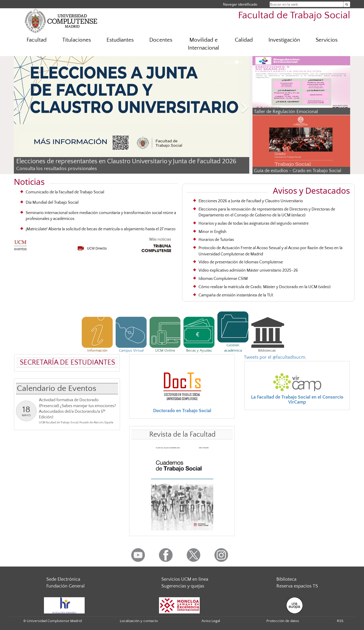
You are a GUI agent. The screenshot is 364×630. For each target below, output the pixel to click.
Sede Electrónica (63, 579)
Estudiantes (120, 40)
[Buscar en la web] (347, 4)
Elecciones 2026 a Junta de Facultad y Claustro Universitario (251, 201)
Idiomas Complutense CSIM (223, 279)
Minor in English (213, 232)
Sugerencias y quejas (183, 586)
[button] (32, 108)
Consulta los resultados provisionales (57, 169)
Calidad (244, 40)
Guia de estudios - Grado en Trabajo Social (298, 171)
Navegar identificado (240, 4)
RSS (340, 621)
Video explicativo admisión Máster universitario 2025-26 (248, 270)
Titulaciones (77, 40)
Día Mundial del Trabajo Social (52, 203)
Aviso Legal (211, 621)
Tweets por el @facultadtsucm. (275, 357)
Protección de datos (283, 621)
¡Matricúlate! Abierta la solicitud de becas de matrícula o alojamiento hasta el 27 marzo (101, 229)
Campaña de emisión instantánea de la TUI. (236, 295)
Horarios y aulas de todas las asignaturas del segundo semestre (254, 223)
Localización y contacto (139, 621)
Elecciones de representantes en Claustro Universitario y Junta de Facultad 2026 (126, 161)
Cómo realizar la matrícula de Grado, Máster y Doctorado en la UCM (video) (264, 287)
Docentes (161, 40)
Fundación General (65, 586)
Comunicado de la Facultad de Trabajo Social (65, 192)
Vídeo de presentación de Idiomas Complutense (241, 262)
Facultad (37, 40)
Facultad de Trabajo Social (294, 15)
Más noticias (160, 239)
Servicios (327, 40)
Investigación (284, 40)
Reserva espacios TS (297, 586)
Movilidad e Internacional (204, 44)
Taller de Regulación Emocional (286, 112)
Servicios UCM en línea (185, 579)
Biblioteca (286, 579)
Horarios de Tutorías (216, 240)
